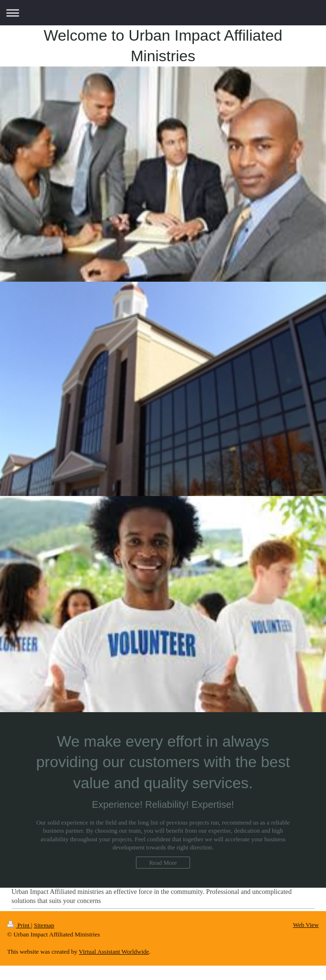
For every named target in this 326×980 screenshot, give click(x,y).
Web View (306, 925)
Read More (163, 863)
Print (19, 925)
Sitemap (44, 925)
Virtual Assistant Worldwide (114, 952)
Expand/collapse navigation (163, 13)
